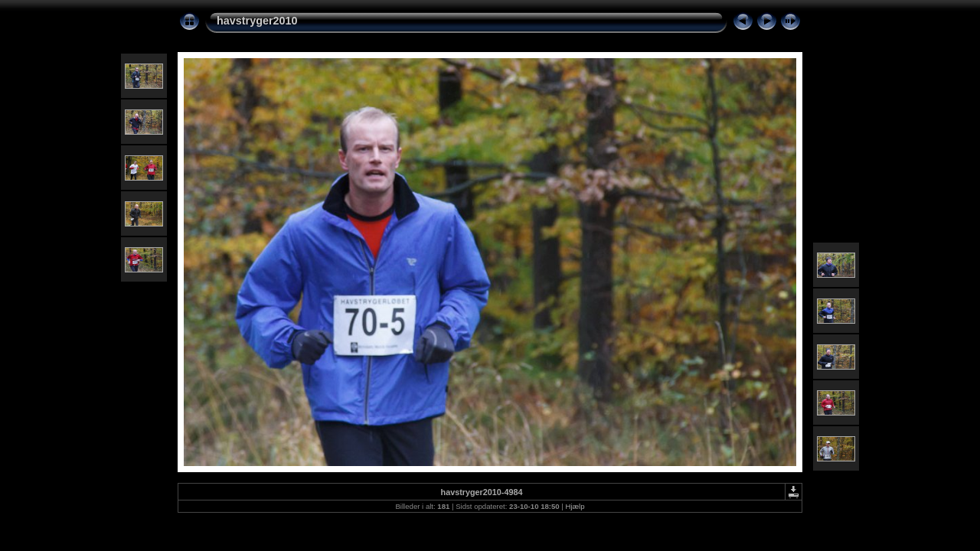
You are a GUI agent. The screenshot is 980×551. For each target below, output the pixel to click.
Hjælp (575, 506)
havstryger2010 (257, 21)
